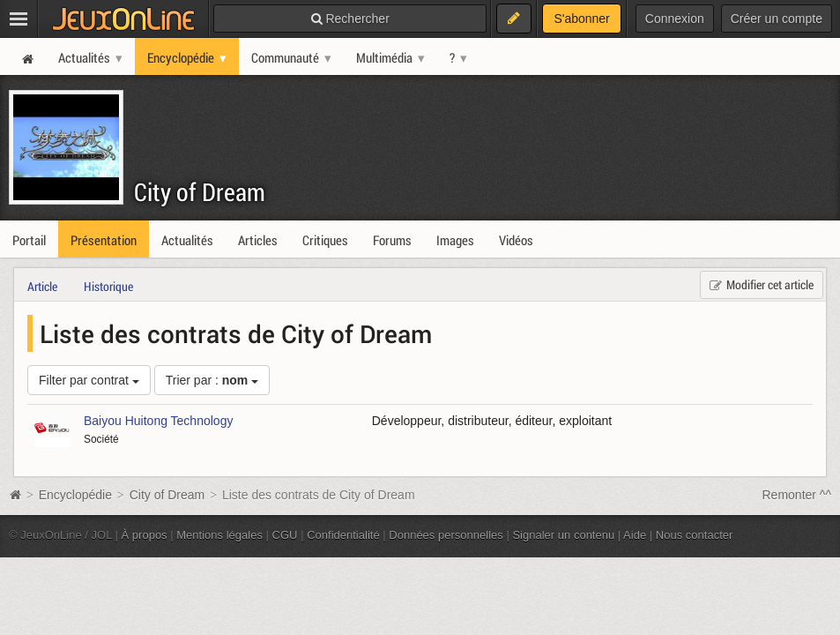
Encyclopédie (75, 495)
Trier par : (212, 380)
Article (42, 286)
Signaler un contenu (563, 535)
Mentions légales (219, 535)
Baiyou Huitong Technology (158, 421)
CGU (285, 535)
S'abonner (581, 19)
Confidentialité (343, 535)
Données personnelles (446, 535)
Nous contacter (695, 535)
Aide (635, 535)
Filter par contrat (89, 380)
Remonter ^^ (797, 495)
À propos (145, 535)
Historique (108, 286)
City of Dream (200, 192)
